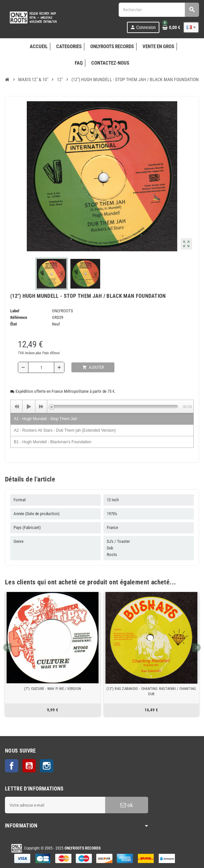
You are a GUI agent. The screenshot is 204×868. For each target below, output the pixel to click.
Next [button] (197, 648)
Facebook (12, 766)
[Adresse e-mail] (55, 805)
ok (127, 805)
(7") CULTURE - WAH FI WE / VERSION (53, 689)
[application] (102, 406)
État (14, 324)
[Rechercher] (159, 10)
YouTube (29, 766)
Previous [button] (7, 648)
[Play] (29, 407)
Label (15, 311)
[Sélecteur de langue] (191, 27)
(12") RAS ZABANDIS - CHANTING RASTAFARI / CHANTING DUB (151, 691)
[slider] (115, 407)
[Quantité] (41, 367)
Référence (19, 317)
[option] (53, 654)
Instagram (47, 766)
